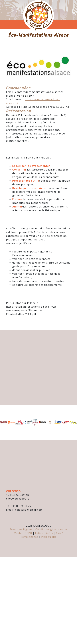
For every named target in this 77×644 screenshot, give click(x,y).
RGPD (28, 533)
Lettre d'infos (44, 533)
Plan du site (49, 537)
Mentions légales (21, 529)
